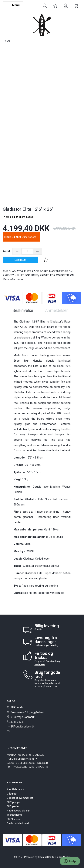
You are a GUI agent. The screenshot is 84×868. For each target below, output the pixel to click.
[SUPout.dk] (42, 25)
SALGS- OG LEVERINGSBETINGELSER (27, 763)
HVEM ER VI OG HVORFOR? (22, 759)
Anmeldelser (56, 310)
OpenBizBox (45, 857)
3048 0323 (17, 722)
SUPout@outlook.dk (22, 727)
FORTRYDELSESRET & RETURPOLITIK (27, 767)
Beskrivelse (23, 310)
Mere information (14, 279)
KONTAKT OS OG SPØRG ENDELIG (26, 755)
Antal (7, 251)
